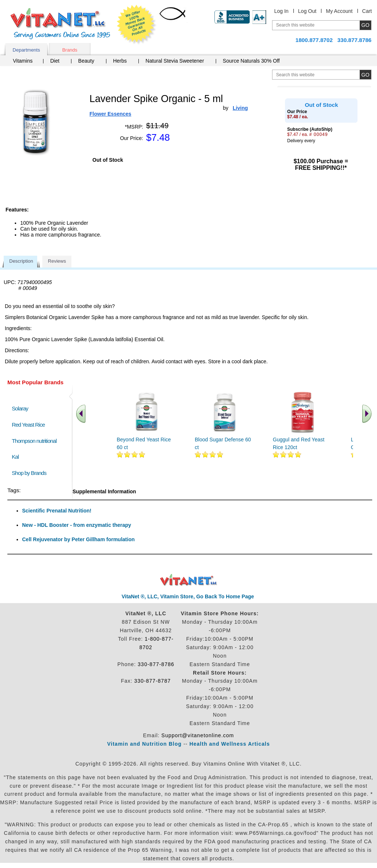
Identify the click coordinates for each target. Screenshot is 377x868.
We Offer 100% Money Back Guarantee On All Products (137, 25)
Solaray (20, 408)
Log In (281, 11)
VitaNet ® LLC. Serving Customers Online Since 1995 (60, 24)
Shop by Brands (31, 473)
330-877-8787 (153, 681)
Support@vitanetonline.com (198, 735)
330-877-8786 (156, 664)
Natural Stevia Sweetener (175, 61)
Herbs (120, 61)
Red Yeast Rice (28, 425)
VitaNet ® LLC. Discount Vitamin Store (189, 580)
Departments (26, 50)
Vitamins (23, 61)
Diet (55, 61)
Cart (367, 11)
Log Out (307, 11)
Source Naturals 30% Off (251, 61)
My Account (339, 11)
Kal (15, 457)
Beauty (86, 61)
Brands (70, 50)
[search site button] (365, 75)
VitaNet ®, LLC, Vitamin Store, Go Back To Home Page (188, 596)
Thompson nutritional (34, 441)
